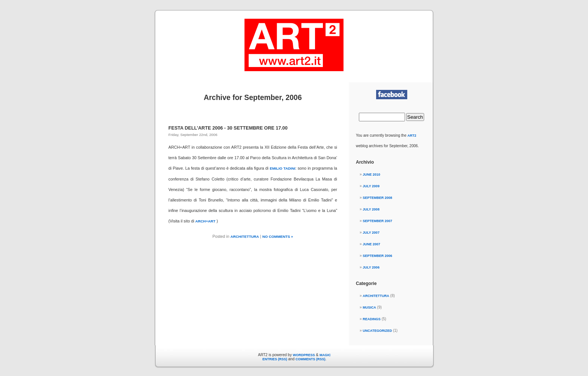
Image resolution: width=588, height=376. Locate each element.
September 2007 (377, 221)
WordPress (304, 355)
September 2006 (377, 256)
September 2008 (377, 198)
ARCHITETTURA (245, 236)
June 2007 (371, 244)
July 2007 (371, 233)
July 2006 (371, 267)
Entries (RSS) (275, 359)
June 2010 (371, 175)
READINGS (372, 319)
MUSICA (369, 307)
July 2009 (371, 186)
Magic (325, 355)
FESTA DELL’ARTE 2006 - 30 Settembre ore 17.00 (228, 128)
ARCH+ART (205, 221)
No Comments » (277, 236)
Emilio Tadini (282, 168)
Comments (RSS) (310, 359)
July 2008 (371, 209)
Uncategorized (377, 331)
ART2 (412, 136)
